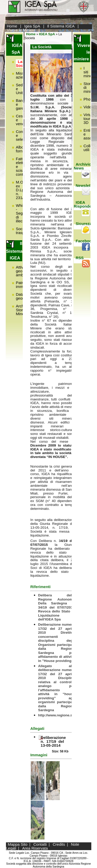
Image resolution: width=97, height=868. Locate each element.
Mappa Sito (18, 844)
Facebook (85, 241)
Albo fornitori (22, 149)
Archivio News (83, 166)
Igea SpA (32, 26)
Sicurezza (85, 224)
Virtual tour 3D (89, 119)
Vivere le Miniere (21, 30)
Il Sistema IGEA (61, 26)
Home (12, 26)
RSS (80, 258)
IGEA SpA (47, 34)
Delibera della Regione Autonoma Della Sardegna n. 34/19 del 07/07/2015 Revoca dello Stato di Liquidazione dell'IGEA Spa (56, 607)
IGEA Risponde (83, 204)
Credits (59, 844)
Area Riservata (35, 848)
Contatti (40, 844)
